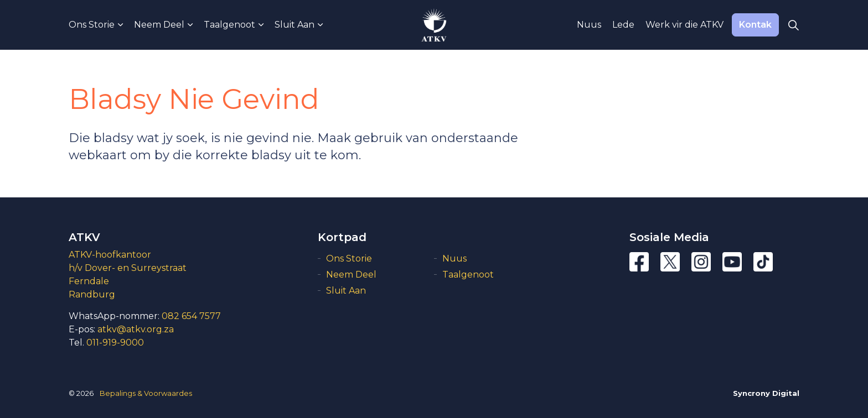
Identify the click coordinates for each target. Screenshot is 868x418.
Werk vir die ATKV (684, 25)
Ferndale (89, 281)
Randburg (92, 294)
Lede (623, 25)
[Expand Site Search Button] (793, 25)
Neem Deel (159, 25)
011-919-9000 (115, 343)
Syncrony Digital (766, 393)
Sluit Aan (294, 25)
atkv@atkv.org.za (136, 329)
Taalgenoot (229, 25)
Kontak (755, 25)
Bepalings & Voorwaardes (146, 393)
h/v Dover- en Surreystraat (128, 268)
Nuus (589, 25)
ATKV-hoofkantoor (110, 255)
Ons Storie (92, 25)
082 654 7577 (191, 316)
